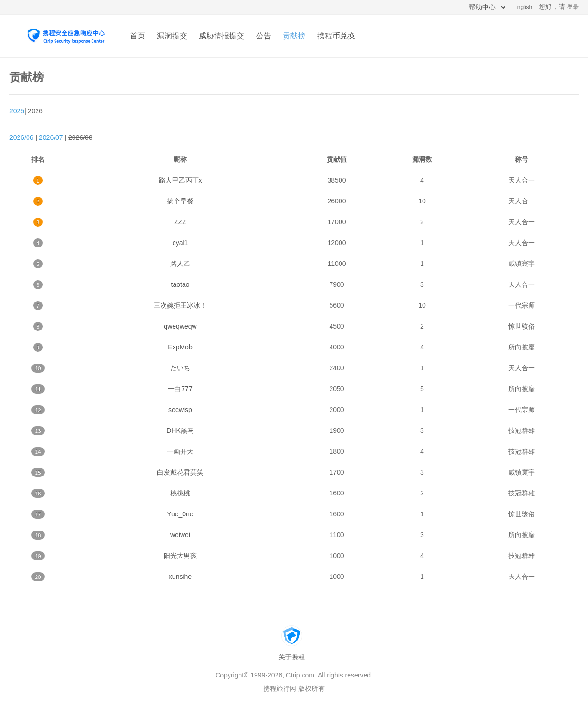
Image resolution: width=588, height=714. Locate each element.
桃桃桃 (180, 493)
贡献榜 (294, 36)
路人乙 (180, 264)
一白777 (180, 389)
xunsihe (180, 577)
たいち (180, 368)
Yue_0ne (180, 514)
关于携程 (292, 657)
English (523, 7)
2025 (17, 111)
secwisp (180, 410)
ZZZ (180, 222)
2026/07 (51, 137)
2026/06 (22, 137)
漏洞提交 (172, 36)
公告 (264, 36)
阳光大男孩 (180, 556)
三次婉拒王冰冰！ (180, 305)
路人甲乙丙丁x (180, 180)
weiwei (180, 535)
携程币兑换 (336, 36)
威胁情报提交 (221, 36)
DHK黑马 (180, 430)
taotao (180, 284)
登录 (573, 7)
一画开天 (180, 451)
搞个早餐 (180, 201)
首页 (138, 36)
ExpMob (180, 347)
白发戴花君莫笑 (180, 472)
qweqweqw (180, 326)
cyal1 (180, 243)
